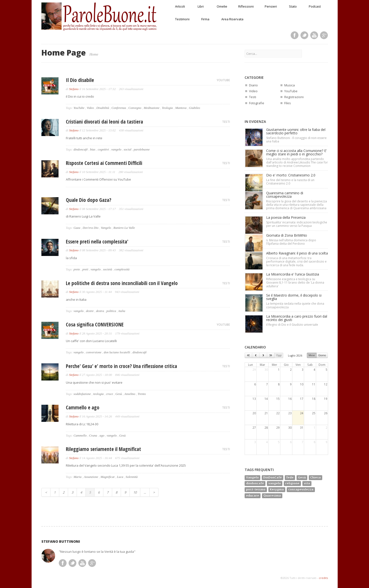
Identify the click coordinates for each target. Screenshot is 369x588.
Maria (77, 477)
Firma (205, 19)
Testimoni (182, 19)
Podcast (315, 6)
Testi (253, 97)
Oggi (279, 355)
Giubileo (195, 108)
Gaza (77, 228)
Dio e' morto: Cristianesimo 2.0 (291, 175)
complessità (122, 269)
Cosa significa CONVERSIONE (95, 324)
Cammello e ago (83, 407)
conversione (94, 352)
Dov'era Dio (90, 228)
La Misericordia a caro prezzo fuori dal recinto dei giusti (297, 318)
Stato (293, 6)
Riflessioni (246, 6)
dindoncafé (81, 149)
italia (122, 311)
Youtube (314, 35)
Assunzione (91, 477)
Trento (142, 394)
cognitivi (103, 149)
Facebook (295, 35)
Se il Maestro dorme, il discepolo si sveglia (294, 297)
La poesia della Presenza (286, 217)
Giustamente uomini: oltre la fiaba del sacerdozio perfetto (296, 131)
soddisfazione (82, 394)
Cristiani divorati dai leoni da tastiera (104, 122)
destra (100, 311)
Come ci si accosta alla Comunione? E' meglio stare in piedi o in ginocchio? (297, 152)
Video (90, 108)
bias (93, 149)
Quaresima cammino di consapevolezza (285, 195)
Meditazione (152, 108)
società (108, 269)
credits (323, 578)
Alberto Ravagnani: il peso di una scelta (297, 253)
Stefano (74, 89)
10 (135, 492)
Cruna (93, 435)
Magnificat (107, 477)
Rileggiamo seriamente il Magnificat (103, 449)
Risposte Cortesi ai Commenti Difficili (104, 163)
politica (111, 311)
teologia (99, 394)
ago (102, 435)
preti (85, 269)
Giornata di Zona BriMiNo (287, 235)
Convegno (135, 108)
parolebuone (142, 149)
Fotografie (257, 103)
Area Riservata (232, 19)
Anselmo (130, 394)
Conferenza (119, 108)
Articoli (180, 6)
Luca (120, 477)
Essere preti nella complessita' (97, 242)
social (127, 149)
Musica (290, 85)
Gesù (119, 394)
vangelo (116, 149)
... (145, 492)
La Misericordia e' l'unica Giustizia (293, 274)
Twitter (304, 35)
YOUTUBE (223, 80)
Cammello (80, 435)
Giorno (322, 355)
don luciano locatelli (117, 352)
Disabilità (103, 108)
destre (90, 311)
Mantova (181, 108)
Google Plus (324, 35)
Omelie (222, 6)
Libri (201, 6)
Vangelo (106, 228)
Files (288, 103)
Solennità (132, 477)
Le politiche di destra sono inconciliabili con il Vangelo (122, 283)
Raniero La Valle (124, 228)
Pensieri (271, 6)
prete (77, 269)
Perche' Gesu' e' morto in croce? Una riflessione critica (121, 366)
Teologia (167, 108)
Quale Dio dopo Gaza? (89, 200)
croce (109, 394)
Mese (312, 355)
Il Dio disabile (80, 80)
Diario (253, 85)
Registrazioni (294, 97)
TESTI (226, 122)
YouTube (79, 108)
